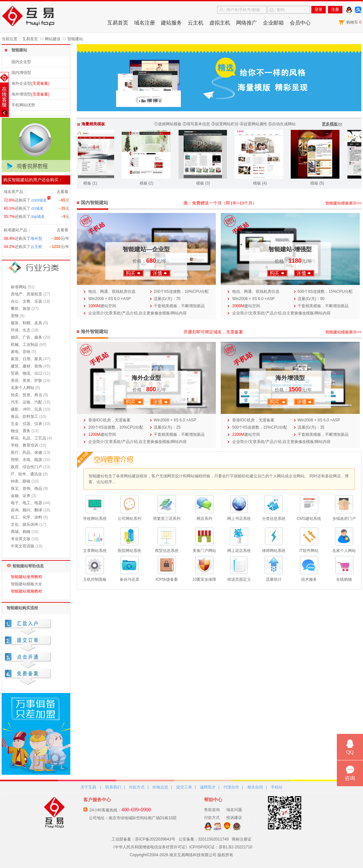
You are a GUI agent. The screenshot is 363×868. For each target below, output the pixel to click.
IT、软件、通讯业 (26, 474)
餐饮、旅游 (21, 309)
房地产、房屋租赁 (26, 294)
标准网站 (19, 287)
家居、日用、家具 (26, 359)
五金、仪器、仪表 (26, 424)
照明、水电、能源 (26, 460)
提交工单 (184, 787)
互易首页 (118, 23)
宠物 (15, 316)
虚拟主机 (220, 23)
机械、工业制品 (25, 345)
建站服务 (171, 23)
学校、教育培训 (25, 445)
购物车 (354, 22)
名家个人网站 (23, 388)
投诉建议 (234, 818)
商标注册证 (242, 839)
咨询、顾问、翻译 (26, 510)
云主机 (196, 23)
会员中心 (300, 23)
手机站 (277, 787)
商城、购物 (21, 532)
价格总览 (160, 787)
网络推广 (247, 23)
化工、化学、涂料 (26, 517)
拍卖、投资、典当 (26, 395)
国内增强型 (21, 73)
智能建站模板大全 (26, 584)
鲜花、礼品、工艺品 (28, 438)
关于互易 (88, 787)
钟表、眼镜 (21, 481)
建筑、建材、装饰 (26, 366)
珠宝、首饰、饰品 (26, 488)
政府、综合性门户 (26, 467)
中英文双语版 (23, 546)
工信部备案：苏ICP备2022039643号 (143, 839)
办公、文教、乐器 (26, 301)
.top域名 (38, 217)
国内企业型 (21, 62)
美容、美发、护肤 (26, 381)
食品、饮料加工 (25, 416)
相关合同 (255, 787)
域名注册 (145, 23)
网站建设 (53, 39)
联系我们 (113, 787)
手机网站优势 (23, 105)
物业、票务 (21, 431)
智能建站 (75, 39)
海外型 (36, 239)
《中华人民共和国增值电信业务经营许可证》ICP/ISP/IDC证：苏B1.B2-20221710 (182, 847)
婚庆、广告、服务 (26, 337)
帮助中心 (213, 800)
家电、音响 (21, 352)
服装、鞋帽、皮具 (26, 323)
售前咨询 (212, 810)
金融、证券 (21, 496)
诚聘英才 (208, 787)
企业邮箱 (273, 23)
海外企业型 (21, 83)
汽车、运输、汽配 (26, 402)
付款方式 (137, 787)
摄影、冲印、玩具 (26, 409)
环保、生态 (21, 330)
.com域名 (39, 200)
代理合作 (231, 787)
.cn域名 (37, 208)
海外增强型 (21, 94)
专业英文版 (21, 539)
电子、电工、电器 (26, 503)
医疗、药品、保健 (26, 452)
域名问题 (234, 810)
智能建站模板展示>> (343, 203)
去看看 (62, 192)
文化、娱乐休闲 (25, 524)
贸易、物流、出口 (26, 373)
